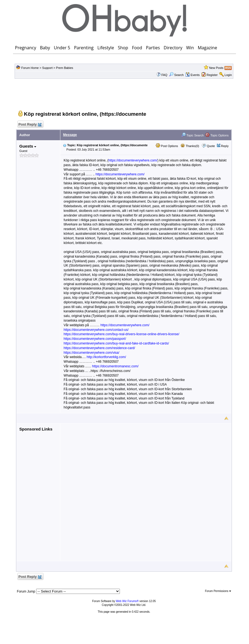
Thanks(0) (190, 146)
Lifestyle (106, 48)
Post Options (167, 146)
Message (70, 135)
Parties (153, 48)
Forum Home (30, 68)
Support (47, 68)
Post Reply (30, 125)
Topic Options (217, 135)
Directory (173, 48)
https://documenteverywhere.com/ (133, 160)
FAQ (164, 75)
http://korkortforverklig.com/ (106, 357)
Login (228, 75)
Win (190, 48)
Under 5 (62, 48)
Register (212, 75)
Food (137, 48)
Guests (28, 146)
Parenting (84, 48)
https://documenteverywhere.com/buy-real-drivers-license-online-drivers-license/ (122, 334)
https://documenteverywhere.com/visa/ (91, 353)
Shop (123, 48)
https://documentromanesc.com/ (115, 366)
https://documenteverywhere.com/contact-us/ (96, 330)
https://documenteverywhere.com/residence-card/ (99, 348)
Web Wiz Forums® (127, 601)
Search (176, 75)
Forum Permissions (218, 591)
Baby (45, 48)
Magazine (207, 48)
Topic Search (192, 135)
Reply (225, 146)
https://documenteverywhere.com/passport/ (95, 339)
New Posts (216, 68)
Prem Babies (65, 68)
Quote (211, 146)
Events (193, 75)
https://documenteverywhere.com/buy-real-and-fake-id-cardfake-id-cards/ (116, 343)
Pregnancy (26, 48)
